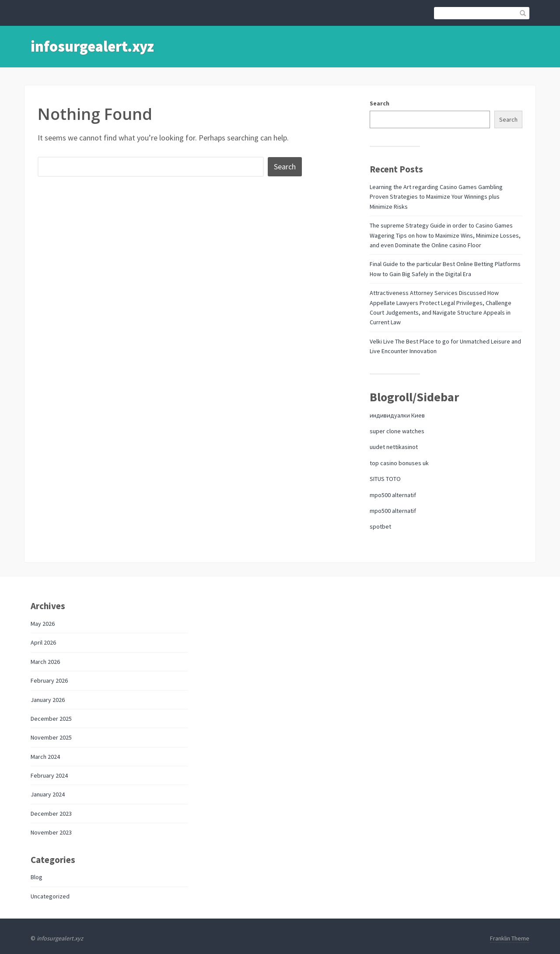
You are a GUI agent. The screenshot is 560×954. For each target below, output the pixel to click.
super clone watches (397, 431)
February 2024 (49, 775)
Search (380, 103)
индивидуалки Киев (397, 415)
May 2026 (43, 624)
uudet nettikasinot (394, 447)
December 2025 (51, 719)
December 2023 (51, 814)
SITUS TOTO (385, 479)
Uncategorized (50, 896)
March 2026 (45, 662)
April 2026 (43, 642)
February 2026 (49, 680)
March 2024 (45, 757)
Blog (37, 877)
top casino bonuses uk (399, 463)
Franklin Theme (510, 938)
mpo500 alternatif (393, 495)
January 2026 (48, 700)
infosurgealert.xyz (92, 46)
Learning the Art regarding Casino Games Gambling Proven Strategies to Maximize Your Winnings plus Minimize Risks (436, 197)
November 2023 (51, 832)
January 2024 (48, 794)
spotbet (380, 526)
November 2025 (51, 737)
